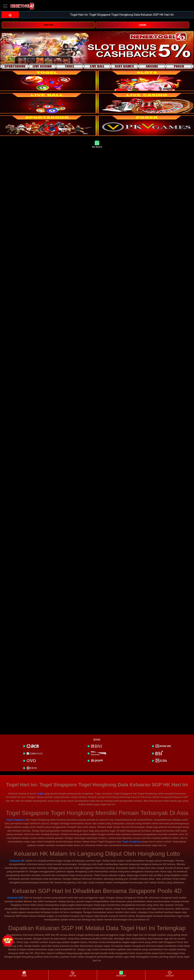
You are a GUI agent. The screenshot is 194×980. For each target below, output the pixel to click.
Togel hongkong (131, 842)
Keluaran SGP (15, 898)
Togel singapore (15, 820)
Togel (40, 794)
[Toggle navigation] (5, 6)
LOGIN (142, 25)
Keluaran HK (17, 861)
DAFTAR (48, 25)
